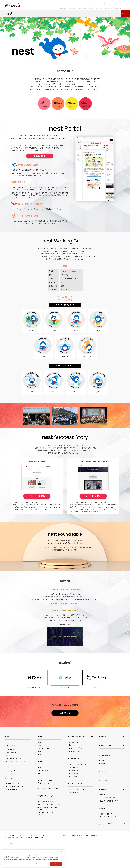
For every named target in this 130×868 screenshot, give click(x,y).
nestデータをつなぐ (76, 389)
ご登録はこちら (40, 156)
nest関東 (76, 323)
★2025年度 (75, 619)
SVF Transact (12, 770)
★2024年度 (65, 619)
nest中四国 (65, 351)
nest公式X (96, 695)
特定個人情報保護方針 (92, 854)
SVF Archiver (11, 767)
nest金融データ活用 (98, 389)
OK (56, 864)
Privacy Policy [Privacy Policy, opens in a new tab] (18, 859)
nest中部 (98, 323)
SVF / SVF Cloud (12, 764)
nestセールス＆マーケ (54, 389)
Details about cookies (41, 864)
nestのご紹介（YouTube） (34, 695)
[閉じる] (62, 852)
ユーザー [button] (99, 8)
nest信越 (54, 323)
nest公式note (65, 695)
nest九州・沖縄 (87, 351)
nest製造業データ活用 (32, 389)
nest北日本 (32, 323)
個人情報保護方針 (77, 854)
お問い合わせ (125, 13)
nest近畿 (43, 351)
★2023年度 (55, 619)
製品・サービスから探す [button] (68, 8)
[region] (33, 858)
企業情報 (119, 8)
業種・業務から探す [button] (86, 8)
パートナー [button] (108, 8)
